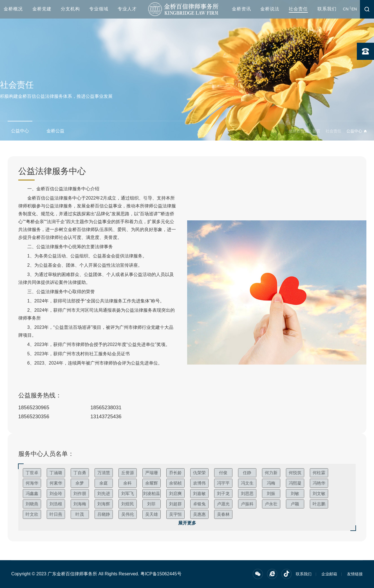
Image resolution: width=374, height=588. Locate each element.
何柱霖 (319, 473)
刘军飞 (128, 493)
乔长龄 (175, 473)
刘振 (271, 493)
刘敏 (295, 493)
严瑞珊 (152, 473)
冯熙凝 (295, 483)
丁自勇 (80, 473)
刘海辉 (104, 504)
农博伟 (199, 483)
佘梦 (80, 483)
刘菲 (151, 504)
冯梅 (271, 483)
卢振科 (247, 504)
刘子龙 (223, 493)
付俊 (223, 473)
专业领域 (99, 9)
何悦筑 (295, 473)
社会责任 (298, 9)
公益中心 (20, 131)
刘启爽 (175, 493)
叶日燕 (56, 514)
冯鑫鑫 (32, 493)
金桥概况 (13, 9)
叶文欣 (32, 514)
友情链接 (355, 574)
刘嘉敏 (199, 493)
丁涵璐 (56, 473)
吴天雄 (152, 514)
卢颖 (295, 504)
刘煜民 (128, 504)
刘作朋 (80, 493)
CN (346, 9)
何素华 (56, 483)
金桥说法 (270, 9)
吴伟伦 (128, 514)
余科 (127, 483)
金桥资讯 (241, 9)
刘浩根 (56, 504)
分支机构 (70, 9)
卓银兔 (199, 504)
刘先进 (104, 493)
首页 (316, 131)
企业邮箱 (329, 574)
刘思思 (247, 493)
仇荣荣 (199, 473)
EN (354, 9)
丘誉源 (128, 473)
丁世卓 (32, 473)
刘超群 (175, 504)
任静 (247, 473)
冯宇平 (223, 483)
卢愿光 (223, 504)
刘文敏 (319, 493)
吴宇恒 (175, 514)
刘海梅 (80, 504)
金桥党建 (42, 9)
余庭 (104, 483)
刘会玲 (56, 493)
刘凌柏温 (151, 493)
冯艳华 (319, 483)
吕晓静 (104, 514)
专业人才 (127, 9)
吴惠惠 (199, 514)
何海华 (32, 483)
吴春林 (223, 514)
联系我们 (327, 9)
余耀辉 (152, 483)
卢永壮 (271, 504)
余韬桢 (175, 483)
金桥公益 (55, 131)
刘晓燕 (32, 504)
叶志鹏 (319, 504)
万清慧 (104, 473)
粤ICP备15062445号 (161, 574)
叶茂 (80, 514)
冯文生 (247, 483)
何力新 (271, 473)
